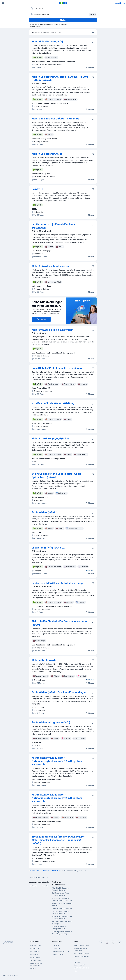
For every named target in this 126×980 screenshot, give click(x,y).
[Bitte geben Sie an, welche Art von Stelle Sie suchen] (63, 8)
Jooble (16, 975)
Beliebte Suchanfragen (39, 877)
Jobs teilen (56, 945)
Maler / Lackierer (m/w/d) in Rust (51, 439)
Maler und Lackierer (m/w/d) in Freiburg (55, 119)
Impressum (77, 962)
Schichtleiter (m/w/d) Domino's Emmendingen (59, 692)
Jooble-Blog (56, 948)
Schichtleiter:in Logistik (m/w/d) (51, 722)
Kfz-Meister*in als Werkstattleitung (53, 403)
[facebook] (101, 943)
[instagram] (107, 943)
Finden (63, 20)
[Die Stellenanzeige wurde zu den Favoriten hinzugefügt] (93, 42)
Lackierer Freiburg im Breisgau (62, 908)
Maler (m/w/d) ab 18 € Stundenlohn (53, 330)
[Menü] (3, 3)
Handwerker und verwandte (38, 886)
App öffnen (120, 3)
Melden (90, 67)
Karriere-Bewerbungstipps (61, 951)
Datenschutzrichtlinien (82, 956)
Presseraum (34, 954)
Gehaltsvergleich (80, 965)
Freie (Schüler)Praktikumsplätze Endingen (57, 368)
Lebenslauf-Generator (81, 968)
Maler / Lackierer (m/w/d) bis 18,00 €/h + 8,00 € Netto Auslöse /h (60, 78)
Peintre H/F (38, 189)
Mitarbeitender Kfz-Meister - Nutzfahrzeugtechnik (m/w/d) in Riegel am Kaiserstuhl (57, 761)
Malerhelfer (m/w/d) (44, 660)
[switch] (94, 32)
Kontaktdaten (35, 951)
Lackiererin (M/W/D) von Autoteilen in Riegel (58, 583)
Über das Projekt (36, 945)
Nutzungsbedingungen (81, 953)
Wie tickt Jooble (36, 960)
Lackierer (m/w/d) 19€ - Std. (48, 548)
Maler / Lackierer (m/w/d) (47, 154)
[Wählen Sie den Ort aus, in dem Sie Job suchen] (63, 14)
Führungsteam (35, 957)
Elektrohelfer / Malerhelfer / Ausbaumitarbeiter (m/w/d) (60, 623)
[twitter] (113, 943)
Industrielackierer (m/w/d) (47, 42)
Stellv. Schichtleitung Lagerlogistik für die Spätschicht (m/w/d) (57, 475)
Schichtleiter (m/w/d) (45, 512)
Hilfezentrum (35, 948)
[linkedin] (119, 943)
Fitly (75, 971)
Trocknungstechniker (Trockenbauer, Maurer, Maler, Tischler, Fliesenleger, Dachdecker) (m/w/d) (58, 840)
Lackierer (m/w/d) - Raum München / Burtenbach (53, 226)
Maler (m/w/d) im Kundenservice (51, 266)
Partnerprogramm (58, 954)
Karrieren (33, 968)
